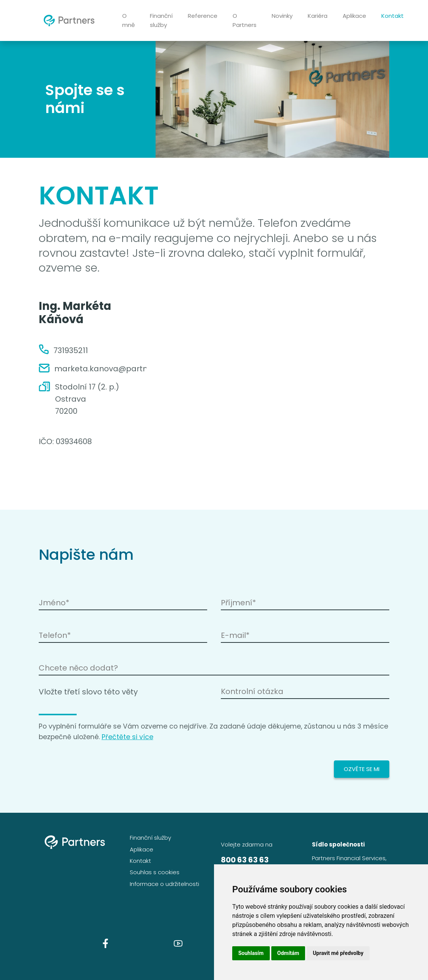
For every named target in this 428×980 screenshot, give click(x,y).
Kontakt (393, 16)
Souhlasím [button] (251, 953)
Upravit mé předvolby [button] (338, 953)
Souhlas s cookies (155, 872)
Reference (203, 16)
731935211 (71, 350)
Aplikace (354, 16)
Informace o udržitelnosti (164, 884)
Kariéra (318, 16)
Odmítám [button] (288, 953)
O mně (128, 20)
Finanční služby (161, 20)
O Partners (245, 20)
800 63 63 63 (245, 860)
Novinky (282, 16)
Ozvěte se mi (362, 769)
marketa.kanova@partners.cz (112, 369)
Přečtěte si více (127, 737)
